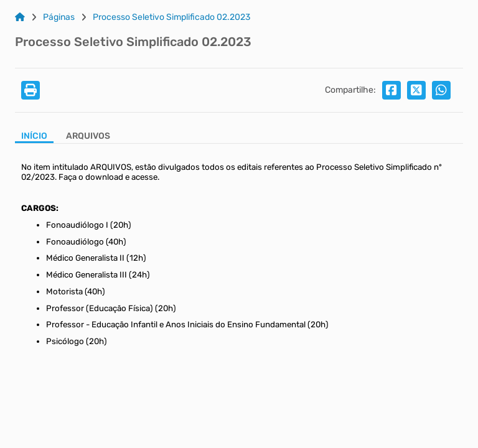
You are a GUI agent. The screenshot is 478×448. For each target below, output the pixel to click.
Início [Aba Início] (34, 136)
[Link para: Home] (20, 17)
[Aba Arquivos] (88, 137)
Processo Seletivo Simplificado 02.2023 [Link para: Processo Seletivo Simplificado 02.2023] (171, 17)
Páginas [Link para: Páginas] (59, 17)
